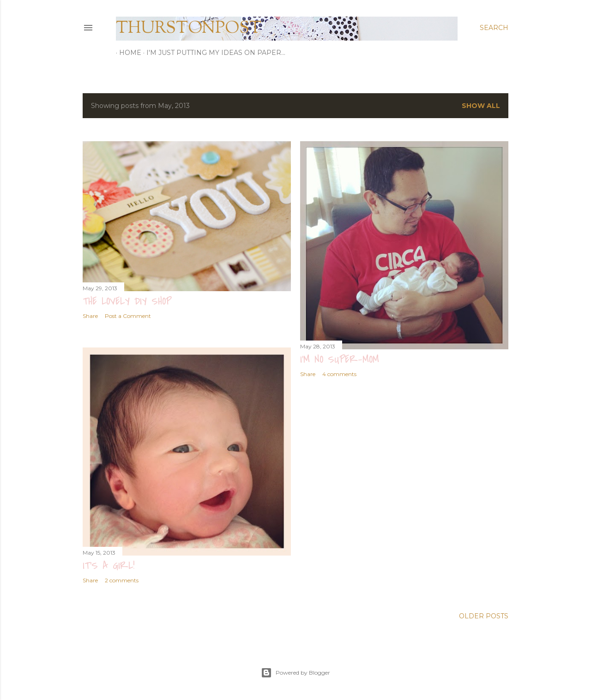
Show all (481, 106)
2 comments (122, 579)
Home (127, 53)
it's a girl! (109, 564)
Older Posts (484, 615)
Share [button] (90, 316)
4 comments (339, 374)
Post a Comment (128, 316)
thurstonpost (189, 29)
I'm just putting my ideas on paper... (213, 53)
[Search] (494, 28)
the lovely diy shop (127, 301)
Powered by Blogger (295, 671)
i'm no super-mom (340, 359)
